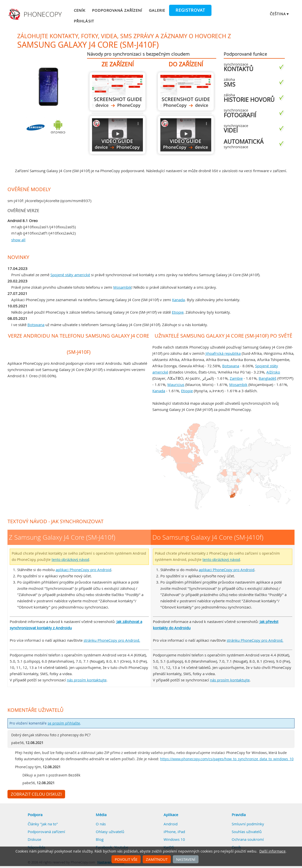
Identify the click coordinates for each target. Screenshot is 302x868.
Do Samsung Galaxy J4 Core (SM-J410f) (186, 91)
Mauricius (176, 384)
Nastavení (186, 859)
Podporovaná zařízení (117, 10)
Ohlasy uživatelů (110, 832)
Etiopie (178, 312)
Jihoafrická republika (223, 353)
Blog (100, 839)
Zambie (236, 378)
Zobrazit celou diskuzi (36, 794)
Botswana (36, 325)
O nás (101, 824)
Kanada (178, 300)
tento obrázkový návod (70, 560)
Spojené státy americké (70, 275)
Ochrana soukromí (248, 839)
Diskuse (34, 839)
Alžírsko (273, 372)
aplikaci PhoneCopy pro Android (83, 570)
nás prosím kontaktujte (87, 680)
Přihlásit (84, 21)
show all (18, 240)
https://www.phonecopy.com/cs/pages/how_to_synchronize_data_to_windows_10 (227, 759)
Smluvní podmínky (248, 824)
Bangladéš (267, 378)
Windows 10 (174, 839)
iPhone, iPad (174, 832)
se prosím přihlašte (64, 723)
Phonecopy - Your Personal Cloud (36, 14)
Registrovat (190, 10)
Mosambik (122, 287)
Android (171, 824)
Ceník (80, 10)
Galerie (157, 10)
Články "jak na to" (43, 824)
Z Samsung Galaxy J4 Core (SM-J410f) (117, 91)
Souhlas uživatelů (247, 832)
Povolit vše (126, 859)
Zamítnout (157, 859)
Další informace (272, 851)
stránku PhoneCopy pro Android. (112, 640)
